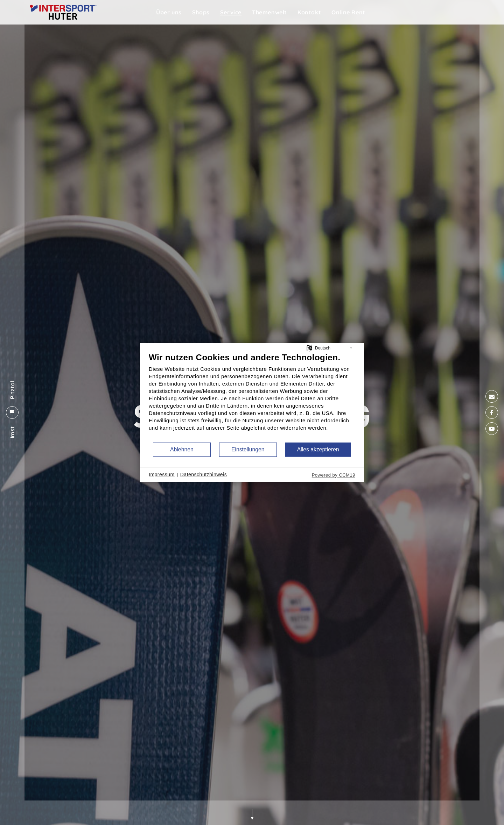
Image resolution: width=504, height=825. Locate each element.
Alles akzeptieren (318, 449)
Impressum (162, 474)
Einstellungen (248, 449)
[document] (252, 397)
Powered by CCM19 (334, 475)
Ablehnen (182, 449)
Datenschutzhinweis (204, 474)
